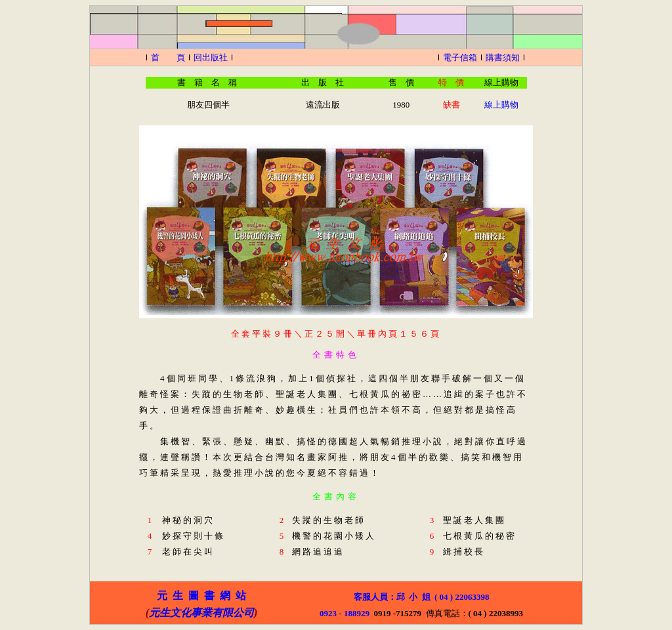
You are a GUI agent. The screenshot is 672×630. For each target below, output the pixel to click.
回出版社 (211, 57)
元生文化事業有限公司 (201, 613)
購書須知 (503, 57)
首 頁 (168, 57)
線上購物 (501, 105)
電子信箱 (460, 57)
